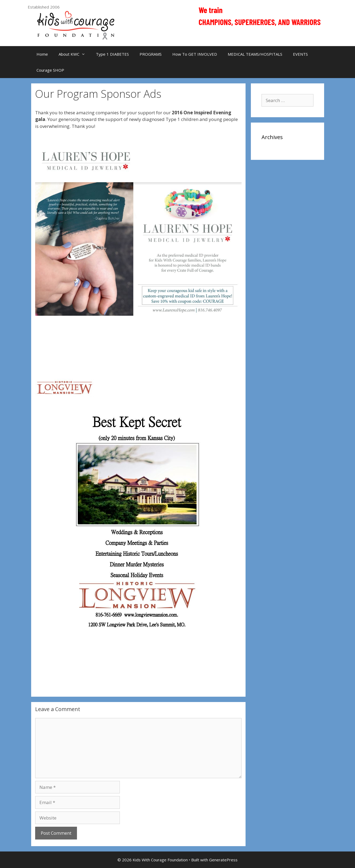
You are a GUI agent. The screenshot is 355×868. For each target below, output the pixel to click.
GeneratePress (223, 860)
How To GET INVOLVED (195, 54)
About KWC (75, 54)
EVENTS (300, 54)
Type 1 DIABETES (112, 54)
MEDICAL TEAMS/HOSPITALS (255, 54)
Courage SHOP (50, 70)
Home (42, 54)
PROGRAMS (151, 54)
